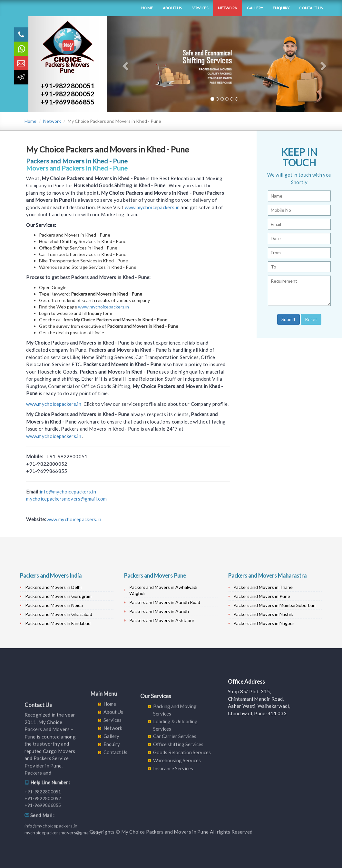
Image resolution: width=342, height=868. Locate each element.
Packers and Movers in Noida (54, 605)
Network (228, 8)
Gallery (255, 8)
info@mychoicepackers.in (68, 492)
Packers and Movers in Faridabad (58, 623)
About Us (172, 8)
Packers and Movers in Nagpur (264, 623)
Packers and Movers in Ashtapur (162, 620)
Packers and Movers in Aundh (159, 611)
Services (200, 8)
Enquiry (281, 8)
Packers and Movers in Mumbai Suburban (274, 605)
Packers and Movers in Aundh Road (165, 602)
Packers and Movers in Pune (262, 596)
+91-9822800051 (68, 86)
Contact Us (311, 8)
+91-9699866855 (68, 102)
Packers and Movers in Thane (263, 587)
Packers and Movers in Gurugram (58, 596)
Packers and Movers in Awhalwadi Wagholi (163, 590)
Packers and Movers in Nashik (263, 614)
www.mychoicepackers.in (152, 207)
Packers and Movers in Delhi (53, 587)
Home (147, 8)
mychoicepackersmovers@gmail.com (66, 499)
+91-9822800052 (68, 94)
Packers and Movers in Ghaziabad (59, 614)
